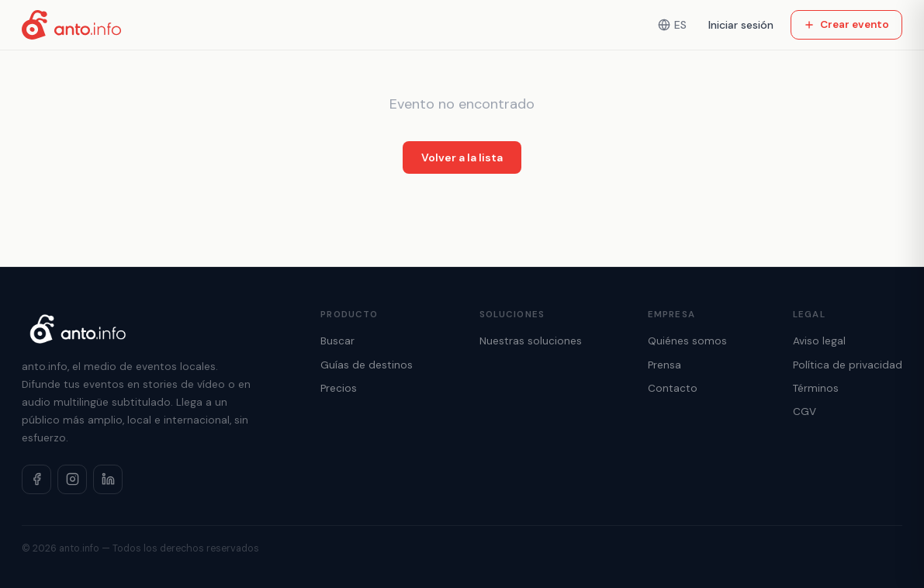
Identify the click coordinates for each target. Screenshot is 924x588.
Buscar (337, 341)
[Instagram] (72, 479)
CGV (805, 412)
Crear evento (846, 24)
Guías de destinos (367, 365)
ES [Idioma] (672, 25)
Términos (816, 388)
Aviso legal (819, 341)
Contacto (673, 388)
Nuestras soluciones (531, 341)
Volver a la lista (462, 157)
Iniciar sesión (741, 25)
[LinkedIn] (108, 479)
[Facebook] (36, 479)
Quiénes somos (687, 341)
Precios (339, 388)
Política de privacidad (848, 365)
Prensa (664, 365)
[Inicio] (71, 25)
